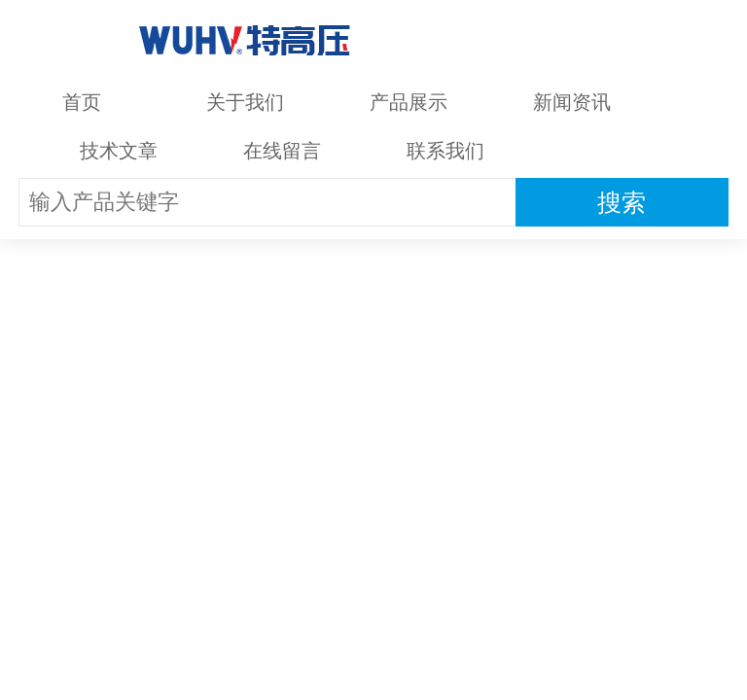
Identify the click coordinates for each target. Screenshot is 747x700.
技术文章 (119, 151)
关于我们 (245, 102)
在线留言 (282, 151)
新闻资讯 (572, 102)
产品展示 (409, 102)
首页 (82, 102)
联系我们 (445, 151)
